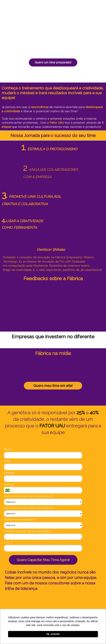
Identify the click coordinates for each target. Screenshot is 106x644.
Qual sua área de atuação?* (20, 520)
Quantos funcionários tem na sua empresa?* (29, 496)
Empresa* (9, 473)
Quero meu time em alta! (53, 386)
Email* (8, 461)
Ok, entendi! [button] (53, 634)
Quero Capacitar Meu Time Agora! (43, 560)
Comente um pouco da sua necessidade (28, 531)
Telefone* (9, 485)
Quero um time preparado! (53, 62)
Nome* (8, 449)
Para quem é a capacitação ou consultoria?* (30, 508)
